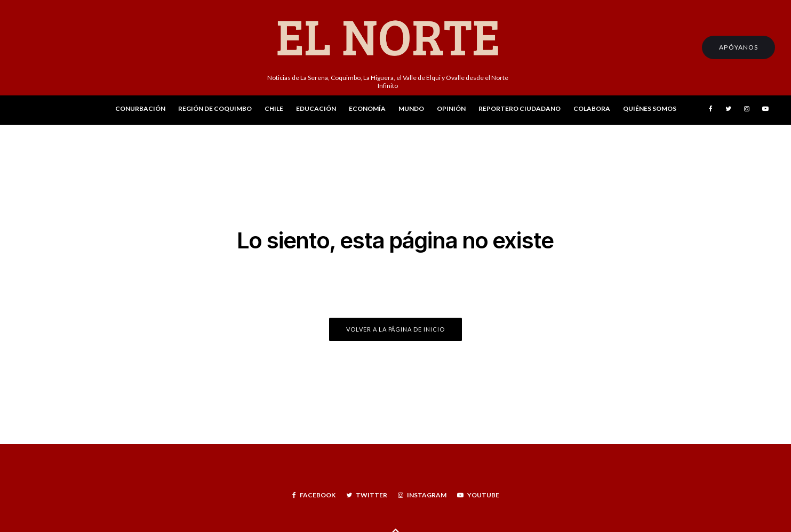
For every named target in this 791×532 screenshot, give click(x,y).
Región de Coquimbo (215, 108)
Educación (316, 108)
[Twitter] (728, 110)
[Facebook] (711, 110)
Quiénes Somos (650, 108)
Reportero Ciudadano (520, 108)
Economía (367, 108)
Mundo (411, 108)
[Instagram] (747, 110)
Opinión (451, 108)
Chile (274, 108)
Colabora (592, 108)
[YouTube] (765, 110)
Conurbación (140, 108)
